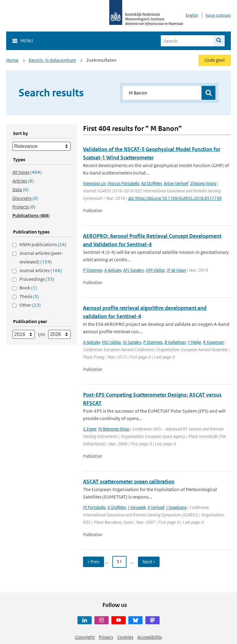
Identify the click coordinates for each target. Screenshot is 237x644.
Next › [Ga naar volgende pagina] (149, 562)
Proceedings (37, 279)
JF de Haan (176, 270)
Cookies (125, 637)
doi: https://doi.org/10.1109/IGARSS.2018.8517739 (175, 198)
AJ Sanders (132, 342)
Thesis (29, 296)
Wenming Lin (94, 183)
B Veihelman (175, 342)
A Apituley (113, 270)
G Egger (90, 429)
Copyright (85, 637)
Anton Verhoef (176, 183)
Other (30, 305)
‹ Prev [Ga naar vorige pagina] (94, 562)
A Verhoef (156, 507)
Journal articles (41, 270)
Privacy (106, 637)
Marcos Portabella (123, 183)
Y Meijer (194, 342)
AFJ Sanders (133, 270)
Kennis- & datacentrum (52, 60)
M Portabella (94, 507)
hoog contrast (218, 15)
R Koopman (213, 342)
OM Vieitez (155, 270)
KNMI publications (43, 244)
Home (12, 60)
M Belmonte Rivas (114, 429)
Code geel (215, 60)
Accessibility (150, 637)
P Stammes (93, 270)
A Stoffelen (117, 507)
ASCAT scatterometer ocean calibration (129, 482)
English (192, 15)
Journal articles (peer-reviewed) (41, 257)
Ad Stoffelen (151, 183)
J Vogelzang (176, 507)
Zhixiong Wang (204, 183)
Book (28, 288)
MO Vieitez (111, 342)
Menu (27, 41)
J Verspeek (137, 507)
